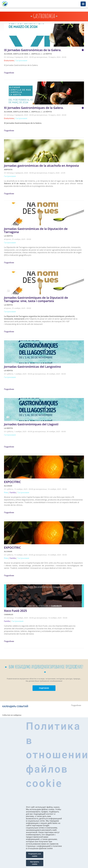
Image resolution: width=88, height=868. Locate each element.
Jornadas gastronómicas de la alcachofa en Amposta (41, 166)
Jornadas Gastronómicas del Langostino (32, 367)
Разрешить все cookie (35, 855)
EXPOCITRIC (12, 482)
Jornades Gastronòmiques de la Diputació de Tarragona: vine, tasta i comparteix (36, 299)
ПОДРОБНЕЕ (44, 688)
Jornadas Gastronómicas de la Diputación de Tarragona (36, 230)
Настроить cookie (35, 863)
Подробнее (9, 73)
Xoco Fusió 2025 (15, 611)
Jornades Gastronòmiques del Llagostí (31, 424)
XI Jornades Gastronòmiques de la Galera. (34, 108)
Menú (83, 4)
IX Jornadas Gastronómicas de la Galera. (33, 50)
